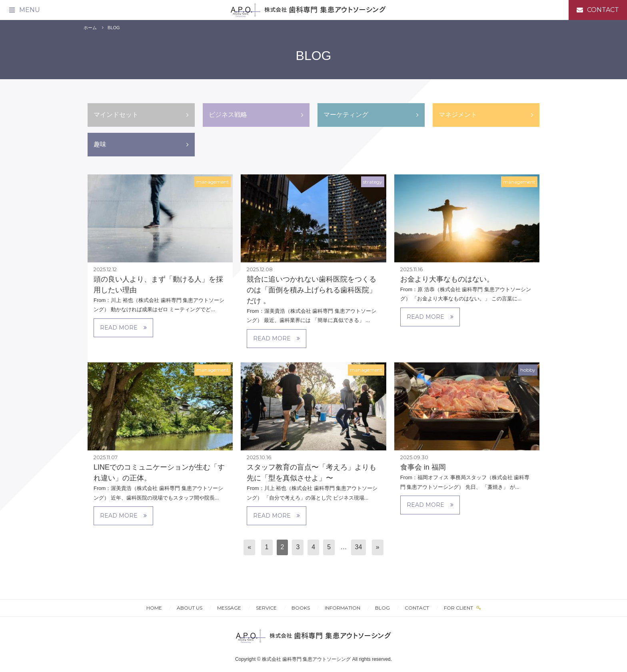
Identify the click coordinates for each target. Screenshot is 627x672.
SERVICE (266, 608)
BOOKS (301, 608)
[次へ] (378, 547)
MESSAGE (229, 608)
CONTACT (417, 608)
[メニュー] (24, 10)
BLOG (114, 28)
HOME (154, 608)
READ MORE (123, 328)
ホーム (90, 28)
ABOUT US (190, 608)
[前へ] (249, 547)
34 (359, 547)
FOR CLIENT (459, 608)
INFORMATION (342, 608)
